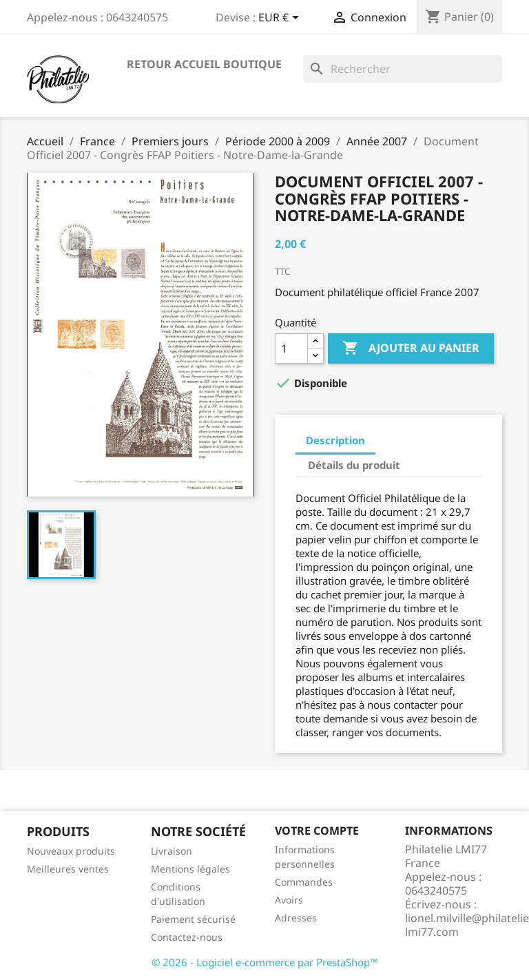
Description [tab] (335, 440)
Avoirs (289, 900)
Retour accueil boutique (204, 64)
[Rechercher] (403, 69)
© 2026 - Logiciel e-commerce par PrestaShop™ (265, 962)
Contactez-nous (187, 937)
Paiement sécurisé (193, 919)
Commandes (304, 882)
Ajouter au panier (411, 348)
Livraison (172, 851)
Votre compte (317, 831)
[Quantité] (291, 348)
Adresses (296, 918)
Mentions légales (190, 869)
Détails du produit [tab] (354, 465)
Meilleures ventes (68, 869)
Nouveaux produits (71, 851)
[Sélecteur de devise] (281, 19)
